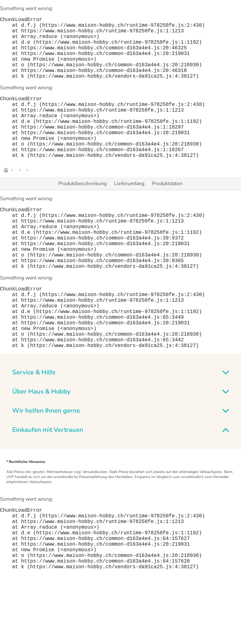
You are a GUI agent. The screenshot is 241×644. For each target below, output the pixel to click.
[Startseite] (6, 198)
